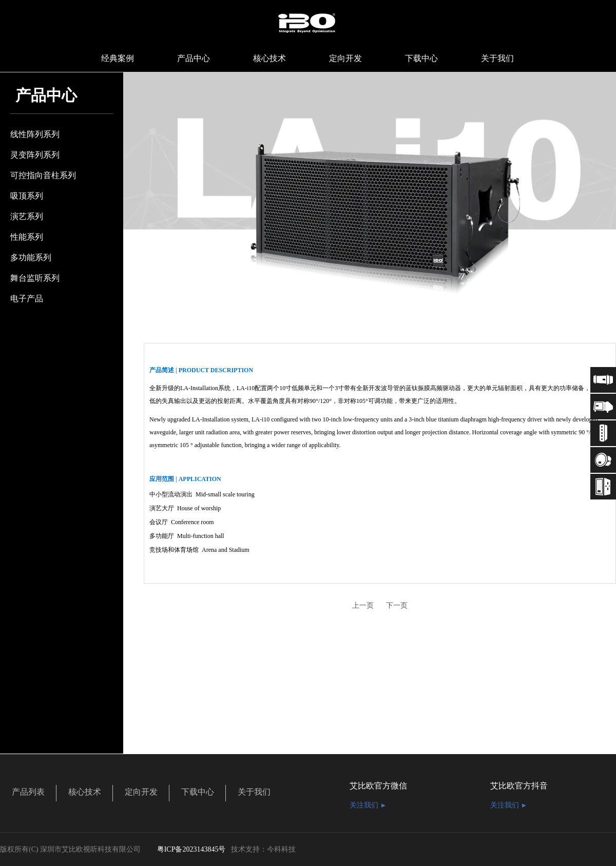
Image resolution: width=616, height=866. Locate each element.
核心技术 (85, 792)
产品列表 (28, 792)
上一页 (363, 605)
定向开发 (141, 792)
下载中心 (198, 792)
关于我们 (254, 792)
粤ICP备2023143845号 (191, 849)
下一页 (397, 605)
